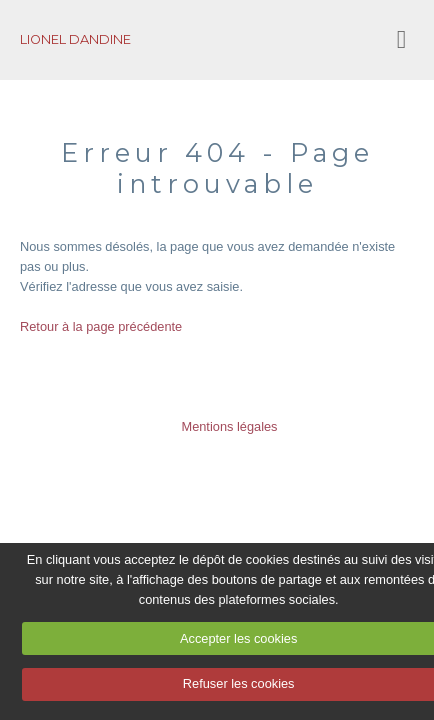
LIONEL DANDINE (75, 39)
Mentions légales (229, 426)
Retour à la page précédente (101, 326)
